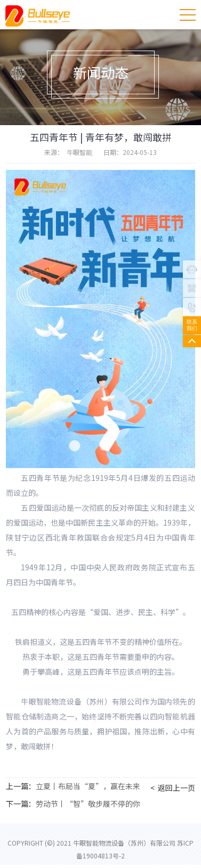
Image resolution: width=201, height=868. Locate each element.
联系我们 (192, 325)
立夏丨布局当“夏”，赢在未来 (88, 786)
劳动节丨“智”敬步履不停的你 (88, 804)
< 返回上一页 (173, 788)
